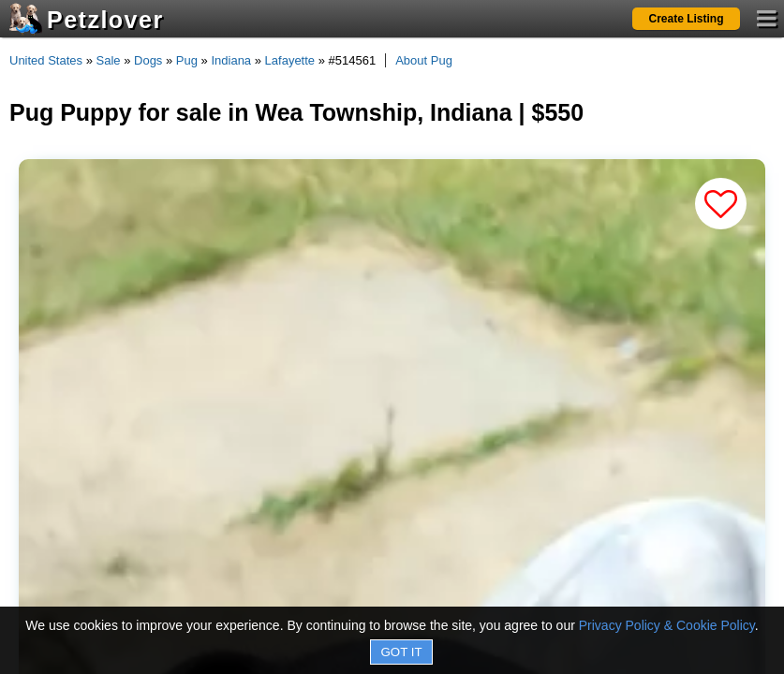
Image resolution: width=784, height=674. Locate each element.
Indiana (231, 60)
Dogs (148, 60)
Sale (109, 60)
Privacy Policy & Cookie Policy (667, 625)
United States (46, 60)
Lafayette (290, 60)
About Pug (424, 60)
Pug (187, 60)
